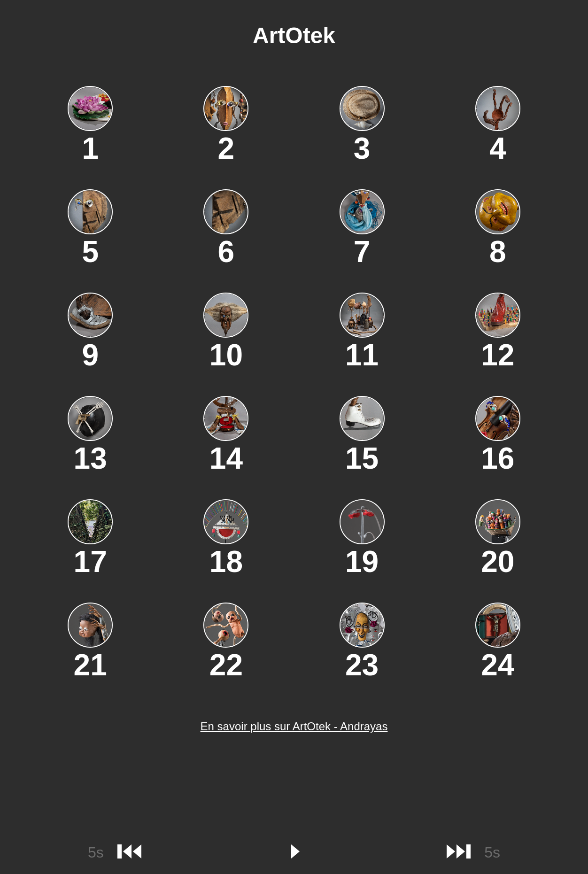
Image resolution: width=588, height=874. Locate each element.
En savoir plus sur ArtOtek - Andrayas (294, 726)
